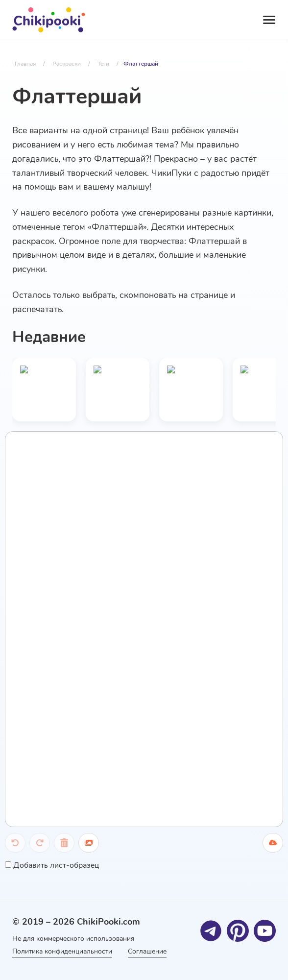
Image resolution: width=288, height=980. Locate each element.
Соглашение (147, 951)
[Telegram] (211, 931)
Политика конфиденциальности (62, 951)
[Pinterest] (238, 931)
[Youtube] (265, 931)
